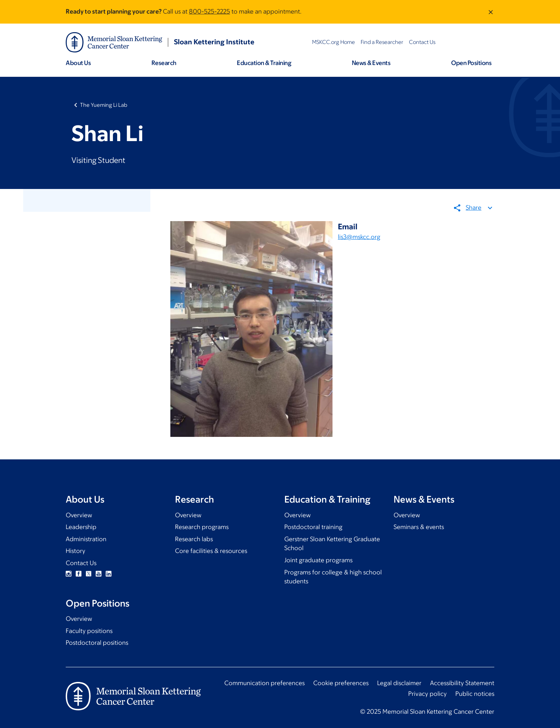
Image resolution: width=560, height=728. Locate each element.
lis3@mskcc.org (359, 237)
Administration (86, 539)
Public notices (475, 694)
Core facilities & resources (211, 551)
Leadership (81, 527)
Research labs (194, 539)
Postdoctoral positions (97, 643)
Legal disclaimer (399, 683)
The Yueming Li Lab (104, 105)
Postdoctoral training (313, 527)
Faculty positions (89, 631)
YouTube (99, 574)
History (76, 551)
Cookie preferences (341, 683)
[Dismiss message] (491, 12)
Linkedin (109, 574)
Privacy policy (427, 694)
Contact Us (81, 563)
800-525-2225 (209, 11)
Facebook (79, 574)
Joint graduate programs (318, 560)
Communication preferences (264, 683)
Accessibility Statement (462, 683)
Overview (79, 515)
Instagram (69, 574)
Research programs (202, 527)
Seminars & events (419, 527)
